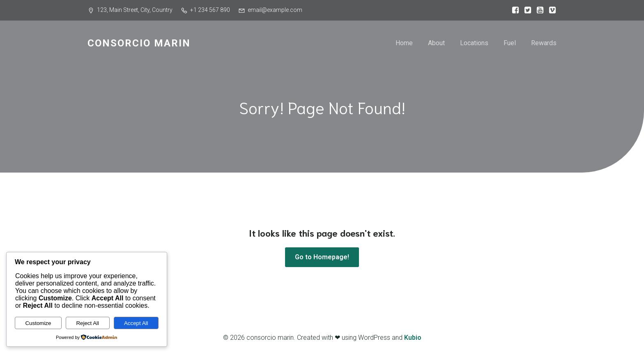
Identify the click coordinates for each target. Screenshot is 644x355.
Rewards (544, 43)
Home (404, 43)
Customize (38, 323)
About (436, 43)
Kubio (413, 338)
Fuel (510, 43)
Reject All (87, 323)
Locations (474, 43)
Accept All (136, 323)
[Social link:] (513, 10)
